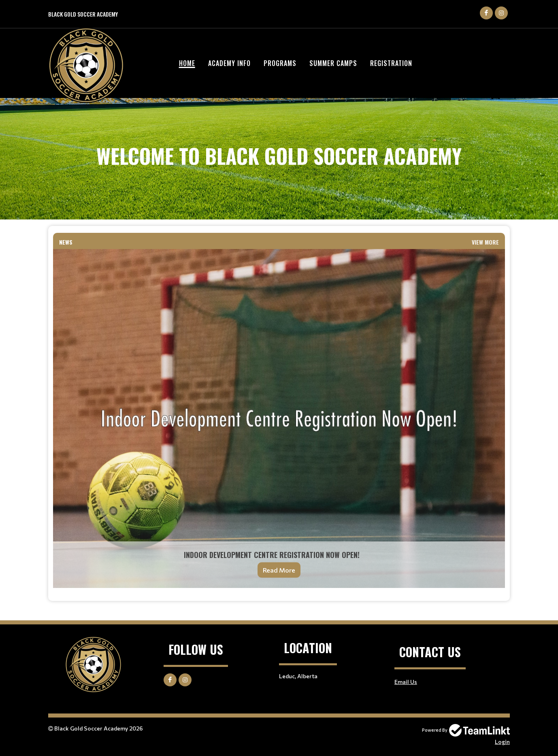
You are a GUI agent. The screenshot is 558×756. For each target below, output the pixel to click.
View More (485, 242)
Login (502, 742)
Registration (391, 63)
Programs (280, 63)
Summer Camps (333, 63)
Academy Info (229, 63)
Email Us (406, 682)
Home (187, 63)
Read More (279, 570)
